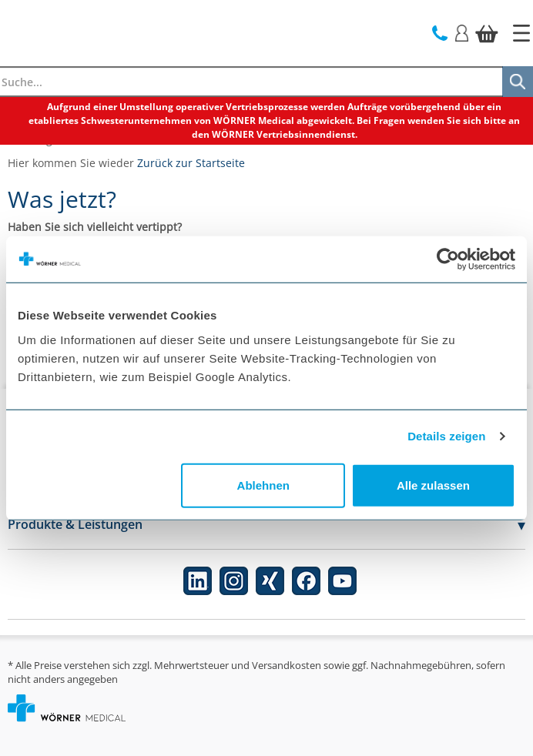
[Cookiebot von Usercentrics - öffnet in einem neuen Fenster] (448, 259)
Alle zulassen (433, 485)
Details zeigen (446, 436)
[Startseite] (521, 33)
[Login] (462, 32)
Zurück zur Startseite (191, 163)
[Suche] (518, 82)
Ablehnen (263, 485)
